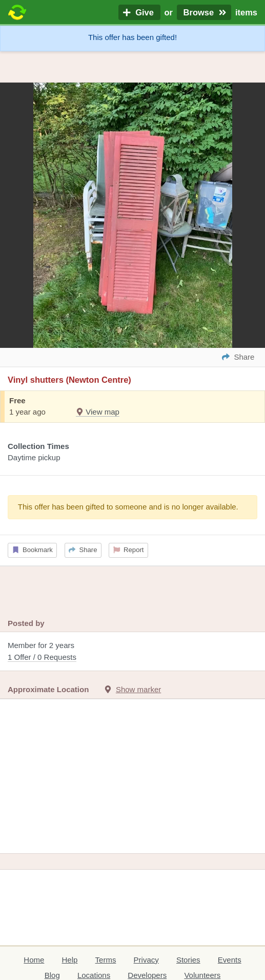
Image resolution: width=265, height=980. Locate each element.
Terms (106, 960)
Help (70, 960)
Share (83, 550)
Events (230, 960)
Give (139, 12)
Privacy (146, 960)
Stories (188, 960)
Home (34, 960)
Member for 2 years (132, 652)
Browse (204, 12)
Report (129, 550)
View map (98, 412)
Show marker (138, 689)
